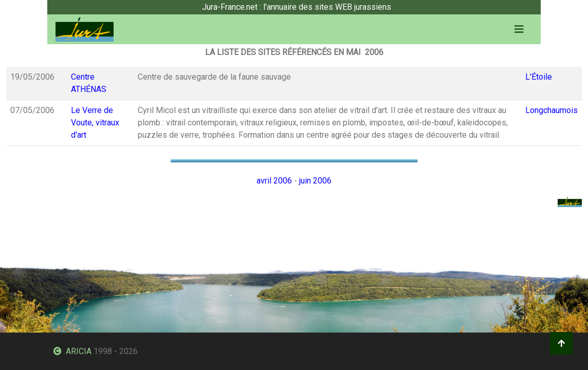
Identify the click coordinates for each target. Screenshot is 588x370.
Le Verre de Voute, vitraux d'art (95, 123)
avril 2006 (274, 181)
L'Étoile (539, 77)
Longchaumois (552, 110)
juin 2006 (315, 181)
